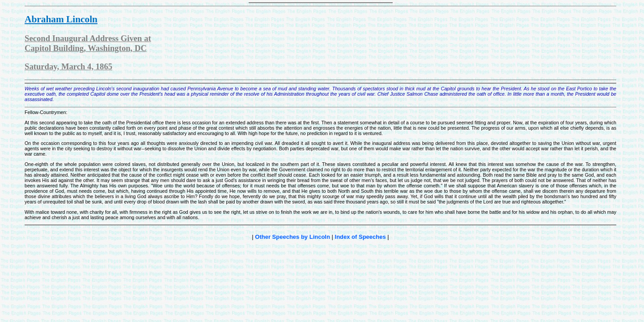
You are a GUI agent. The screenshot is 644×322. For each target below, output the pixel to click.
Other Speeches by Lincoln (292, 237)
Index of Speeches (360, 237)
